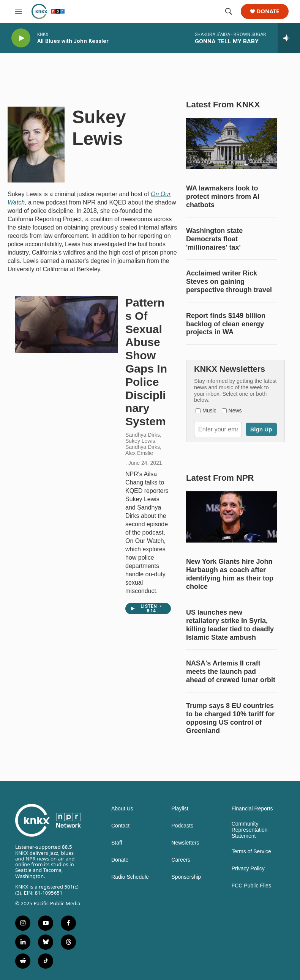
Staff (117, 843)
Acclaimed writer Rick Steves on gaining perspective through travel (229, 282)
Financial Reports (252, 809)
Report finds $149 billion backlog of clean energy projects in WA (226, 324)
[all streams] (289, 38)
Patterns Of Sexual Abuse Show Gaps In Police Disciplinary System (146, 362)
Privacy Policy (248, 869)
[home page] (48, 11)
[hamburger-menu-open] (19, 11)
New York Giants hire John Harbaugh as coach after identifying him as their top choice (230, 574)
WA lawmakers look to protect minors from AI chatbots (223, 197)
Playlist (180, 809)
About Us (122, 809)
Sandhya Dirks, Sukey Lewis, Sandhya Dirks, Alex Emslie (143, 444)
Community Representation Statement (250, 830)
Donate (268, 12)
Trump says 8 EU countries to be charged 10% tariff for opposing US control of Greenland (230, 718)
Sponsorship (186, 877)
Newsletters (185, 843)
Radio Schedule (130, 877)
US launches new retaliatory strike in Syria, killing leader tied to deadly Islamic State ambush (230, 625)
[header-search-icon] (229, 11)
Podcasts (182, 826)
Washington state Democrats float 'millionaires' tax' (214, 239)
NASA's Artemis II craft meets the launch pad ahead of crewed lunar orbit (231, 672)
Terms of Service (251, 852)
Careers (181, 860)
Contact (120, 826)
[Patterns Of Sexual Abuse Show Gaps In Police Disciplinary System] (66, 325)
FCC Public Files (251, 886)
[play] (21, 38)
